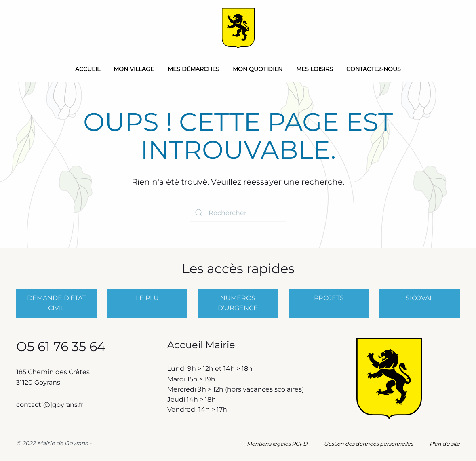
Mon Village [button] (134, 69)
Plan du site (445, 444)
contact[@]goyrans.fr (51, 405)
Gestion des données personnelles (369, 444)
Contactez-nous (374, 69)
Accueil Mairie (201, 345)
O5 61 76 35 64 (61, 346)
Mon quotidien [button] (258, 69)
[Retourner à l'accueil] (238, 28)
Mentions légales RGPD (277, 444)
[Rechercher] (238, 213)
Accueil (88, 69)
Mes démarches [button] (194, 69)
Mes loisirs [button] (315, 69)
